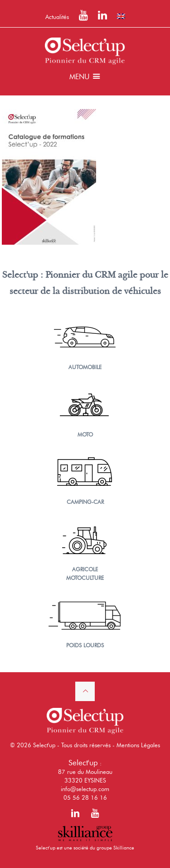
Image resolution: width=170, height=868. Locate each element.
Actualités (57, 17)
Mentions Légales (138, 745)
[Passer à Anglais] (121, 16)
